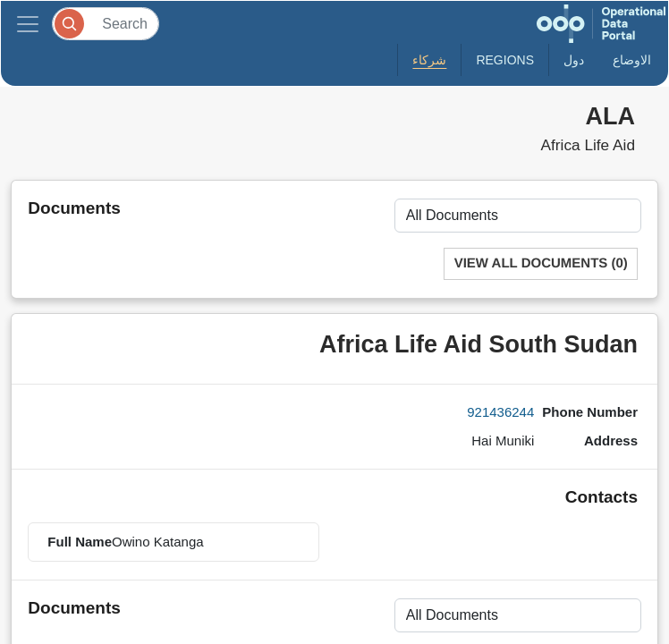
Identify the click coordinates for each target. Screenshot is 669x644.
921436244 (500, 412)
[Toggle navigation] (28, 24)
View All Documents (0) (541, 263)
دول (574, 60)
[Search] (106, 24)
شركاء (429, 60)
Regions (505, 60)
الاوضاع (632, 60)
